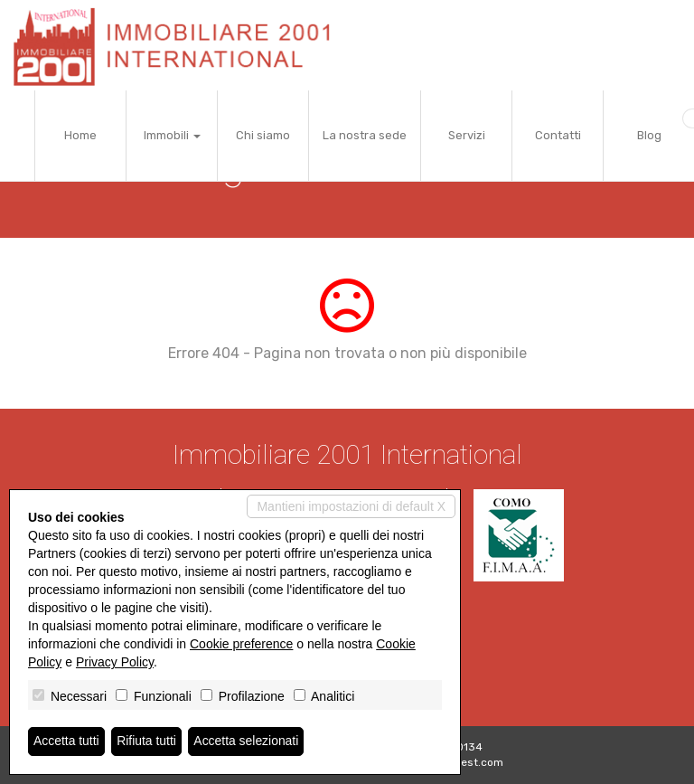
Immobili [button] (172, 135)
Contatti (558, 135)
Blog (649, 135)
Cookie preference (241, 644)
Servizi (467, 135)
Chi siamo (263, 135)
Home (80, 135)
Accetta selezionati (247, 741)
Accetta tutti (66, 741)
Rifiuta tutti (147, 741)
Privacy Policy (115, 662)
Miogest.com (470, 762)
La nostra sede (365, 135)
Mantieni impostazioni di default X (351, 506)
